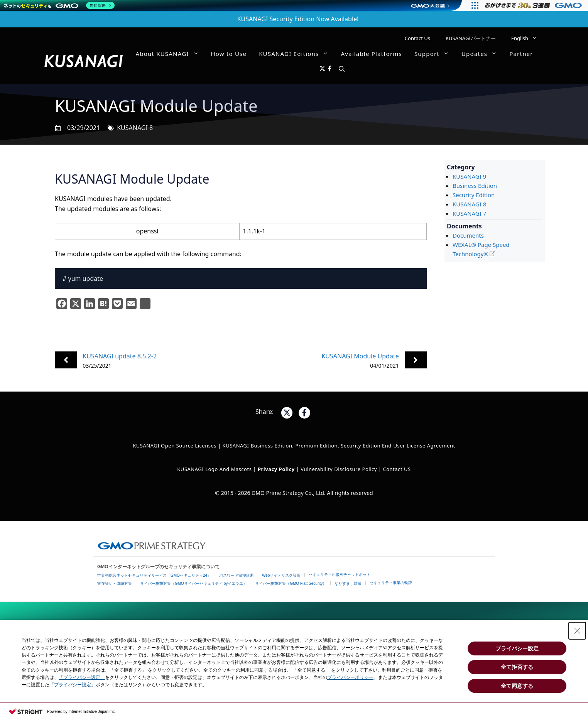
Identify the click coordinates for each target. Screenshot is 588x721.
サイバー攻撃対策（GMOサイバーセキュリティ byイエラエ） (193, 583)
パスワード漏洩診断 (237, 575)
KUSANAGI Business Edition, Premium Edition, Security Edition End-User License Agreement (339, 446)
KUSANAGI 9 (469, 176)
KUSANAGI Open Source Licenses (175, 446)
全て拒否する (517, 667)
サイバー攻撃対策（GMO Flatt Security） (291, 583)
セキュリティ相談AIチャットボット (339, 575)
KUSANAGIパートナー (471, 38)
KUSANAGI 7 (469, 213)
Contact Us (417, 38)
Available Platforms (371, 54)
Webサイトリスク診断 (281, 575)
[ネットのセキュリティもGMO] (59, 5)
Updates (482, 54)
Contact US (397, 469)
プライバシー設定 (517, 648)
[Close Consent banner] (577, 631)
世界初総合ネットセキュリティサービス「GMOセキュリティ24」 (154, 575)
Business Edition (475, 186)
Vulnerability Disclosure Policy (339, 469)
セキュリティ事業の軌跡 (391, 583)
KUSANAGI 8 (135, 128)
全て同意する (517, 686)
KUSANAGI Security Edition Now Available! (298, 19)
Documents (468, 235)
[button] (342, 69)
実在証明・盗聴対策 (115, 583)
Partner (521, 54)
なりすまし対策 (348, 583)
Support (435, 54)
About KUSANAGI (170, 54)
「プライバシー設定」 (82, 677)
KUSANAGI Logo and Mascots (215, 469)
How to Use (229, 54)
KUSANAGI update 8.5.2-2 (120, 356)
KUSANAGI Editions (297, 54)
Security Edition (474, 195)
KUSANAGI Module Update (360, 356)
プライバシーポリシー (350, 677)
